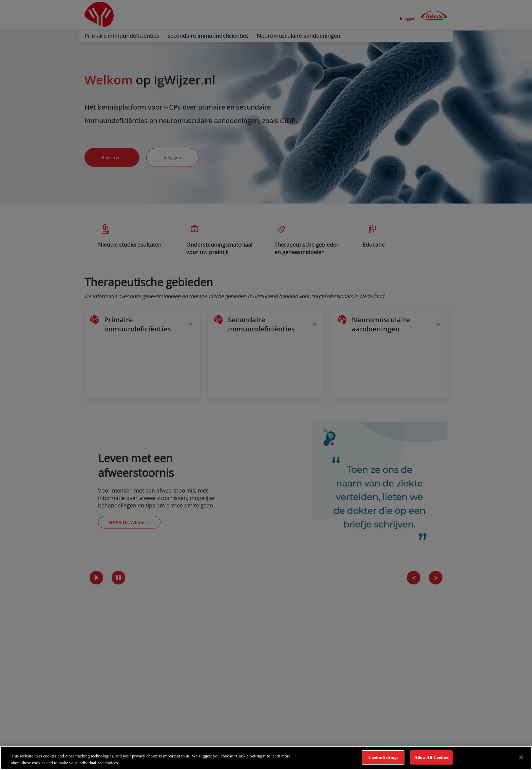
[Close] (521, 757)
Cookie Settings (383, 757)
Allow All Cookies (431, 757)
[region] (266, 758)
